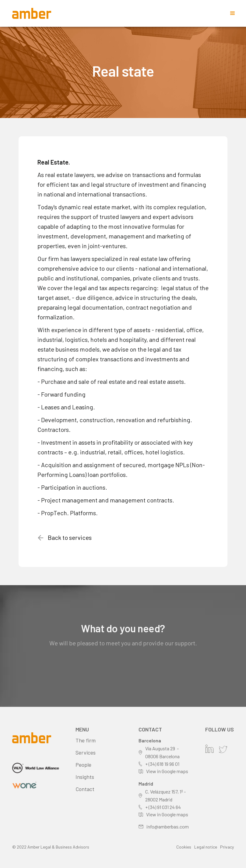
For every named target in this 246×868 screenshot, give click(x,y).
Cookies (184, 847)
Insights (85, 777)
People (83, 765)
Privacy (227, 847)
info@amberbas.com (168, 826)
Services (86, 752)
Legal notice (206, 847)
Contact (85, 789)
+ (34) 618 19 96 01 (162, 764)
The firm (86, 740)
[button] (233, 13)
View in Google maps (167, 771)
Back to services (70, 537)
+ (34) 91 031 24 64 (163, 807)
